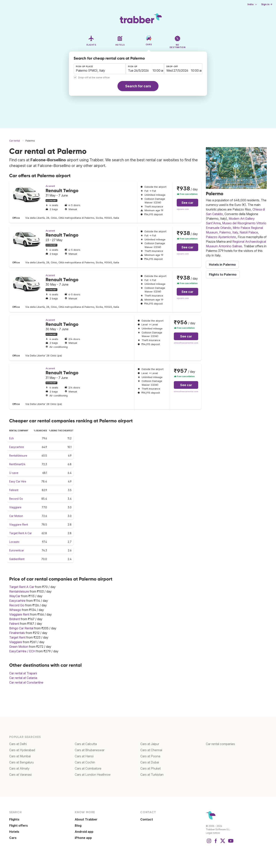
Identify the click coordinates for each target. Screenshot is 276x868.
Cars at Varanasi (20, 775)
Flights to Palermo (223, 274)
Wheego (15, 610)
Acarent (50, 186)
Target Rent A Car (21, 533)
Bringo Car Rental (21, 628)
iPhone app (83, 838)
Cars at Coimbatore (88, 768)
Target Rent (17, 637)
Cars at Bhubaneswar (90, 750)
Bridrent (15, 619)
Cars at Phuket (150, 768)
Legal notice (213, 833)
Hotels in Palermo (222, 264)
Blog (78, 825)
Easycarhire (17, 447)
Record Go (16, 499)
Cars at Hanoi (84, 756)
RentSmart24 (17, 464)
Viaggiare (15, 507)
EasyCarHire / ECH (22, 651)
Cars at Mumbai (20, 756)
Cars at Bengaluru (21, 762)
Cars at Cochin (85, 762)
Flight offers (18, 825)
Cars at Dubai (150, 762)
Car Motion (16, 516)
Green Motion (19, 647)
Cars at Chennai (151, 750)
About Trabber (86, 819)
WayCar (15, 596)
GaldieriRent (17, 559)
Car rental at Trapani (23, 673)
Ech (11, 438)
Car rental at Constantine (26, 682)
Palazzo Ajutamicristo (221, 237)
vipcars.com (183, 209)
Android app (84, 832)
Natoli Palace (249, 232)
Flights (14, 819)
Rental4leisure (18, 456)
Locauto (14, 542)
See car (187, 203)
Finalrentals (17, 633)
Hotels (14, 832)
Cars (13, 838)
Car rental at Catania (23, 678)
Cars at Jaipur (150, 744)
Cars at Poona (150, 756)
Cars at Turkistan (152, 775)
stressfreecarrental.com (186, 343)
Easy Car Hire (18, 481)
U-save (14, 473)
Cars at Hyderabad (22, 750)
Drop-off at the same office (94, 78)
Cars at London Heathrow (93, 775)
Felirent (14, 490)
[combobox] (100, 69)
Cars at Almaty (19, 768)
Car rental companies (220, 744)
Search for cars (138, 86)
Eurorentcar (17, 550)
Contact (147, 819)
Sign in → (267, 4)
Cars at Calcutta (86, 744)
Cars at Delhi (18, 744)
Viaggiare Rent (19, 524)
